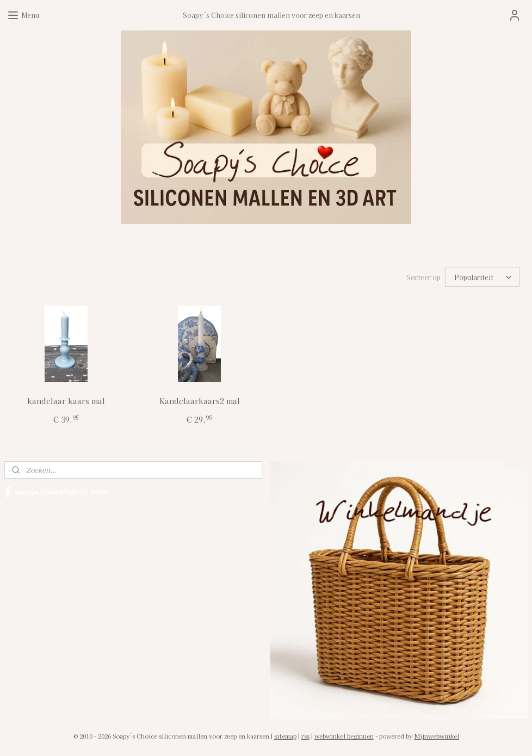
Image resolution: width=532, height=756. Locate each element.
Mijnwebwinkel (437, 736)
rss (305, 736)
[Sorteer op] (482, 277)
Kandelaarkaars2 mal (200, 401)
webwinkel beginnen (344, 736)
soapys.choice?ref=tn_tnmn (57, 492)
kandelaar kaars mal (66, 401)
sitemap (285, 736)
